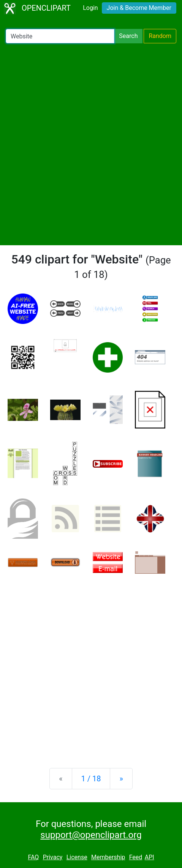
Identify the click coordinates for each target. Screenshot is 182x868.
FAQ (33, 857)
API (150, 857)
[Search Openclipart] (60, 36)
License (77, 857)
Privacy (53, 857)
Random (160, 36)
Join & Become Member (139, 8)
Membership (108, 857)
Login (90, 8)
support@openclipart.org (91, 835)
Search (128, 36)
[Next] (121, 779)
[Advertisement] (91, 144)
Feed (136, 857)
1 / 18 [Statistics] (91, 779)
